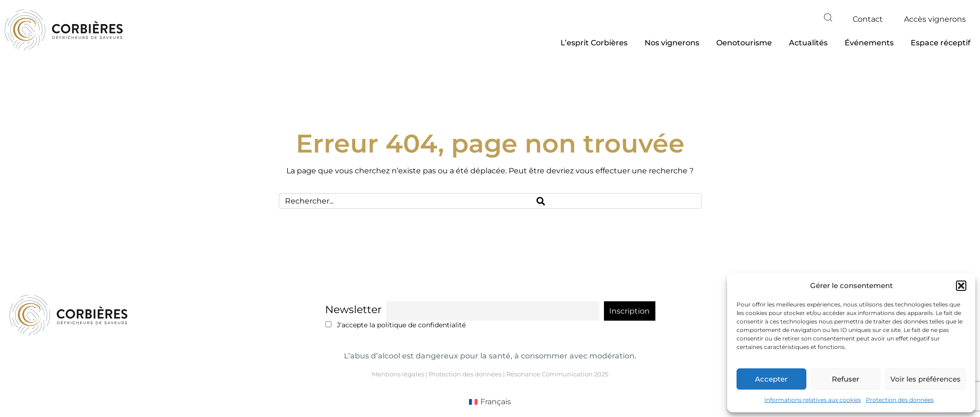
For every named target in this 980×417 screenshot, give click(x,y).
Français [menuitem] (496, 402)
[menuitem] (490, 402)
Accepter (771, 379)
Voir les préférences (926, 379)
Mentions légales (398, 374)
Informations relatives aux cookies (813, 400)
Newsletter (353, 310)
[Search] (616, 201)
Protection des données (900, 400)
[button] (961, 286)
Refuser (846, 379)
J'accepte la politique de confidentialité (396, 325)
